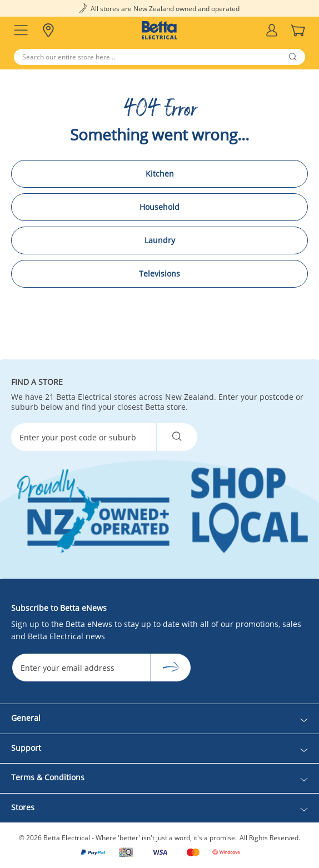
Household (159, 207)
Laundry (160, 240)
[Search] (159, 57)
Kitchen (160, 174)
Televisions (159, 274)
